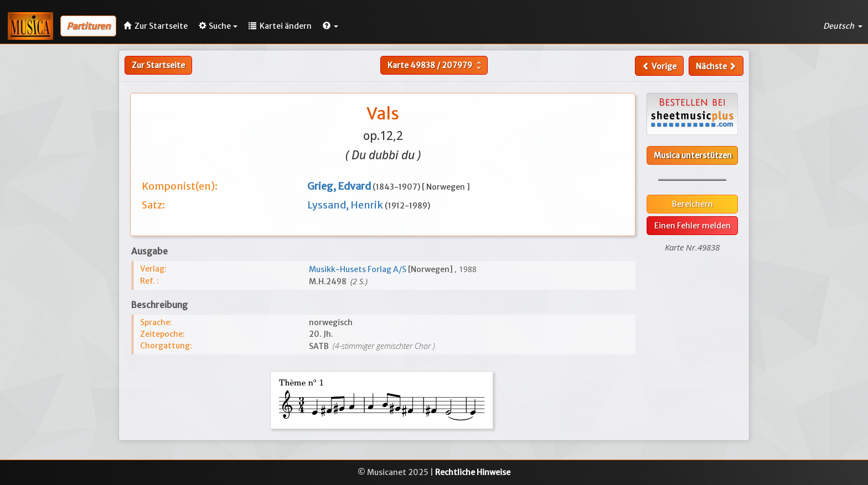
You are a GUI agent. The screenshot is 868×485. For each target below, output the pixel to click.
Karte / (436, 65)
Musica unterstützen (693, 155)
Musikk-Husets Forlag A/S (358, 269)
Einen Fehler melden (693, 226)
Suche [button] (218, 26)
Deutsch (843, 26)
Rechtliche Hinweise (473, 472)
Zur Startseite (158, 65)
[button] (330, 26)
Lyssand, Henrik (346, 205)
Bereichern (693, 204)
